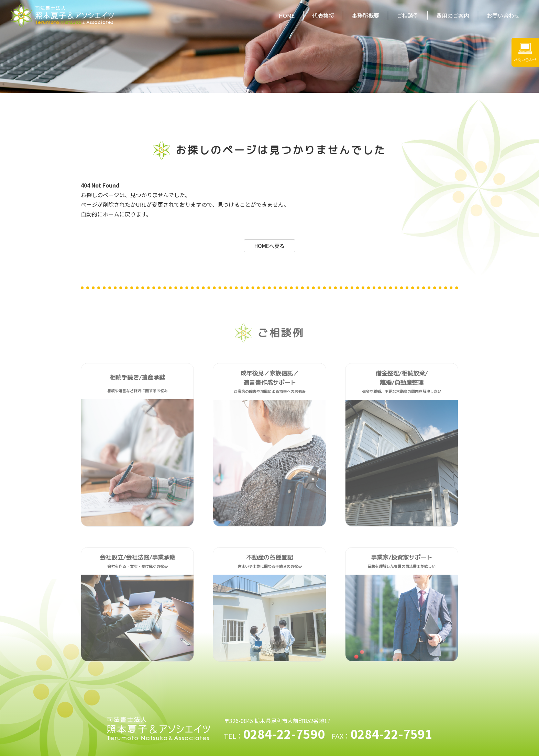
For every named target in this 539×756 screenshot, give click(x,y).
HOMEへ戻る (269, 246)
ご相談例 (408, 15)
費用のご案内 (453, 15)
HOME (287, 15)
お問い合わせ (503, 15)
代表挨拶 (323, 15)
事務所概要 (365, 15)
